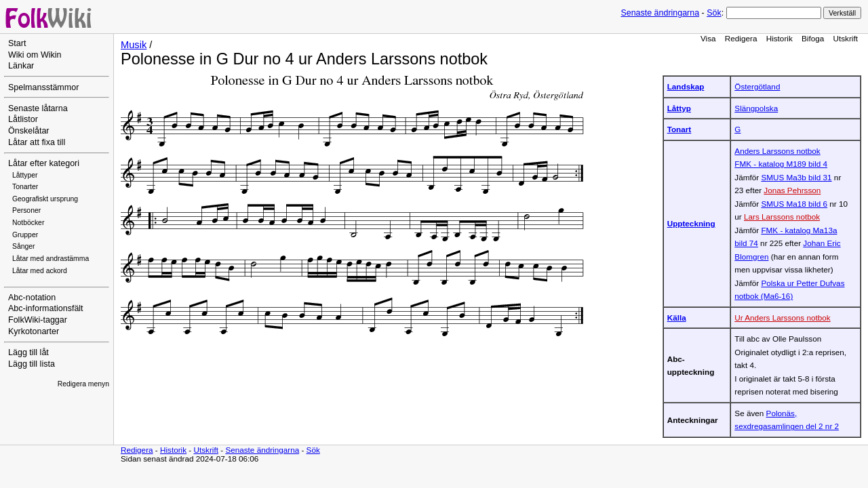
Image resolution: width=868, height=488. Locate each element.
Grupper (25, 235)
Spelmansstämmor (43, 87)
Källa (677, 318)
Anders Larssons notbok (777, 151)
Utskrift (846, 38)
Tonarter (25, 187)
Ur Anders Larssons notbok (782, 318)
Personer (26, 210)
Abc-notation (32, 298)
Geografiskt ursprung (45, 199)
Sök (714, 13)
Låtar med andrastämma (51, 259)
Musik (134, 45)
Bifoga (813, 38)
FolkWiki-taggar (38, 320)
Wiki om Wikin (35, 55)
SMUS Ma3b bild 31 (796, 177)
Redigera (741, 38)
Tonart (679, 129)
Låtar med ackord (40, 271)
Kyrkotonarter (34, 331)
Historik (780, 38)
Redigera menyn (83, 384)
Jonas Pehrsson (792, 190)
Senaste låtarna (38, 108)
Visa (708, 38)
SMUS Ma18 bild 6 (794, 204)
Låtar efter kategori (44, 163)
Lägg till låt (28, 352)
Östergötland (757, 86)
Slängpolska (756, 108)
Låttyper (25, 175)
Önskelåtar (29, 131)
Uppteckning (691, 223)
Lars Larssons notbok (782, 217)
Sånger (24, 246)
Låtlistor (23, 119)
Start (17, 43)
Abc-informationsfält (46, 308)
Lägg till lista (32, 364)
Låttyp (679, 108)
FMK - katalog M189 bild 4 (781, 164)
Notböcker (28, 223)
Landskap (686, 86)
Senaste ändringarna (660, 13)
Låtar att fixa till (37, 142)
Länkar (21, 66)
